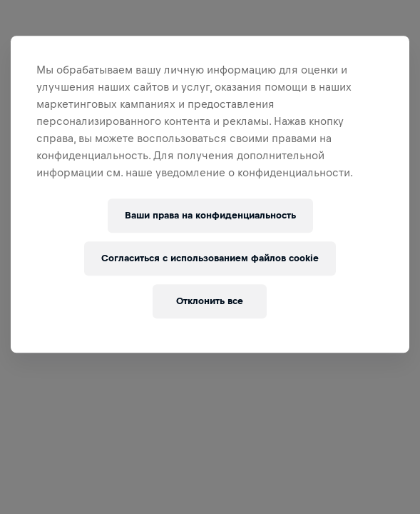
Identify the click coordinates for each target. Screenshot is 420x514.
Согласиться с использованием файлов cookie (210, 258)
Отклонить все (210, 301)
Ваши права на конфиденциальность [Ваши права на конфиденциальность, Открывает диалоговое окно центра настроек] (210, 215)
